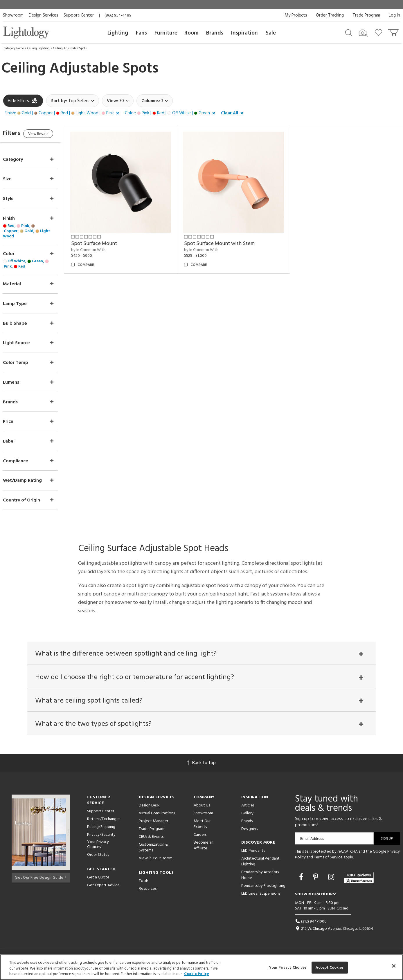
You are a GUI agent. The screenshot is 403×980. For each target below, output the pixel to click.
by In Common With (100, 246)
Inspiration (244, 33)
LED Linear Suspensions (261, 898)
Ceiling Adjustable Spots (70, 48)
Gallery (247, 818)
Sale (271, 33)
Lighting (118, 33)
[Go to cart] (394, 31)
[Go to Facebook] (302, 882)
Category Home (14, 48)
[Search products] (349, 32)
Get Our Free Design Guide (41, 881)
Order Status (98, 859)
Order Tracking (330, 15)
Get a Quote (98, 882)
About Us (202, 810)
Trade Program (366, 15)
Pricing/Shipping (101, 832)
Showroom (13, 15)
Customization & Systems (153, 852)
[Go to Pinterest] (316, 882)
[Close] (394, 966)
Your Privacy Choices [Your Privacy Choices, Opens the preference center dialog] (288, 967)
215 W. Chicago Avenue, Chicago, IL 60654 (334, 933)
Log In (394, 15)
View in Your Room (156, 863)
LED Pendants (253, 855)
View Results (52, 135)
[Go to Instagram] (332, 882)
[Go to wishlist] (380, 32)
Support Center (79, 15)
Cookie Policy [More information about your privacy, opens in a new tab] (196, 974)
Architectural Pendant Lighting (260, 866)
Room (191, 33)
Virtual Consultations (157, 818)
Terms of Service (328, 862)
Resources (148, 893)
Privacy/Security (101, 839)
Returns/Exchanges (104, 824)
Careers (200, 839)
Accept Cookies (330, 967)
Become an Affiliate (204, 850)
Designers (250, 834)
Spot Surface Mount (106, 240)
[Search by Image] (363, 33)
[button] (63, 113)
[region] (201, 967)
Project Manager (153, 826)
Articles (248, 810)
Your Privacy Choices (98, 849)
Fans (141, 33)
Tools (144, 886)
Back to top (201, 768)
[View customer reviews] (359, 882)
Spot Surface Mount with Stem (227, 240)
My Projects (296, 15)
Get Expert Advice (103, 890)
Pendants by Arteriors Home (260, 880)
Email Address (312, 843)
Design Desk (149, 810)
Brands (215, 33)
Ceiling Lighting (38, 48)
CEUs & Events (151, 841)
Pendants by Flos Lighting (263, 890)
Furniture (166, 33)
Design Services (44, 15)
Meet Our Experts (202, 829)
